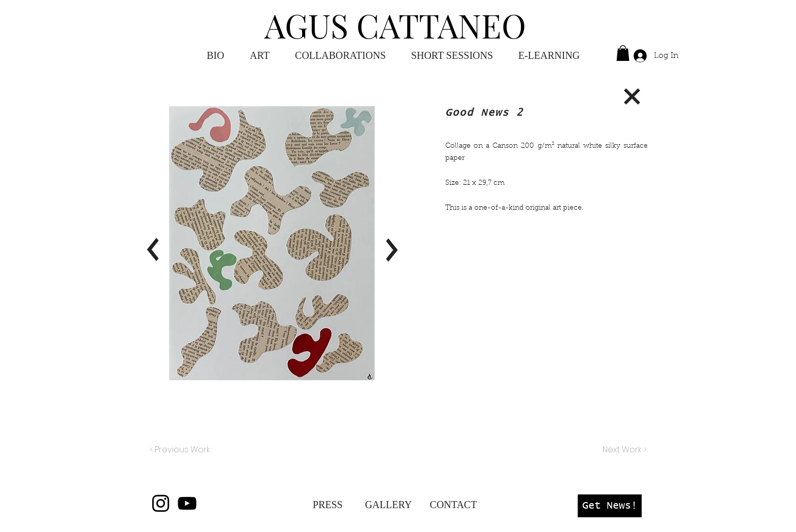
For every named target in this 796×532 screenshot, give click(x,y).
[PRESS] (328, 505)
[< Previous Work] (180, 450)
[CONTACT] (453, 505)
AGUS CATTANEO (395, 25)
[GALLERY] (388, 505)
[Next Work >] (624, 450)
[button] (549, 56)
